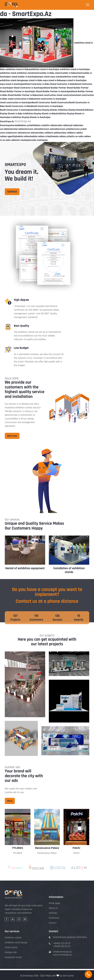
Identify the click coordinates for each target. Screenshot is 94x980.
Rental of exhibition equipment (69, 568)
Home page (54, 903)
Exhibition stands (13, 938)
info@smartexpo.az (62, 952)
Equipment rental (13, 957)
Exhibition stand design (16, 943)
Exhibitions (54, 918)
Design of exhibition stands (25, 568)
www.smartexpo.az (62, 955)
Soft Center (68, 976)
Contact (12, 192)
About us (53, 908)
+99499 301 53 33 (62, 946)
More (10, 801)
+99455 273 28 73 (62, 943)
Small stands (11, 947)
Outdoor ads (11, 952)
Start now (12, 436)
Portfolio (53, 913)
